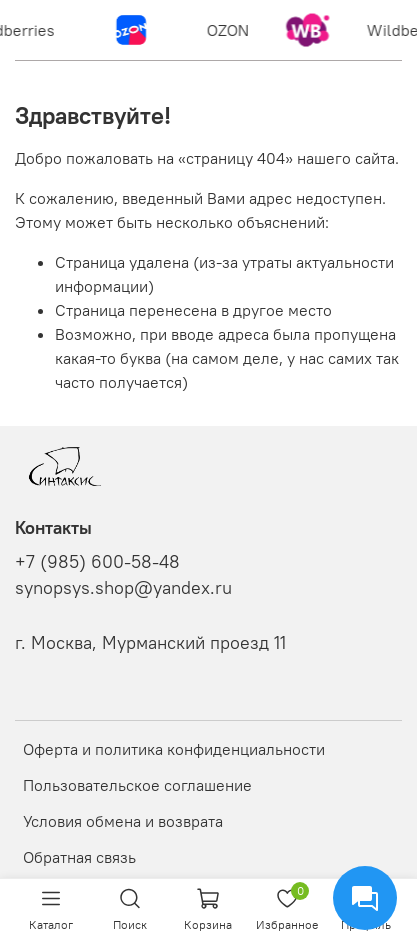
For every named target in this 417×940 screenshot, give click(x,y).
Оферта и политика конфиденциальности (174, 749)
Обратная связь (79, 857)
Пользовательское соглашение (137, 785)
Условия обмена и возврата (123, 821)
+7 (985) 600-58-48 (97, 562)
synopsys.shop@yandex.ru (123, 588)
